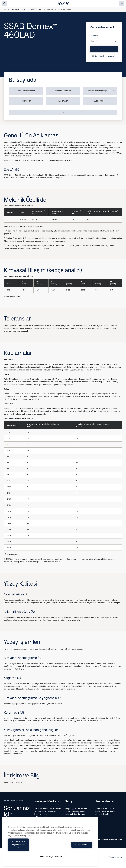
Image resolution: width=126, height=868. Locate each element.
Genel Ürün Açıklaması (26, 91)
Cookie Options (115, 857)
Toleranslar (26, 101)
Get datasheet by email (103, 56)
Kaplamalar (63, 101)
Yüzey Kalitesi (100, 101)
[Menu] (122, 3)
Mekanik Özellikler (63, 91)
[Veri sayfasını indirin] (104, 49)
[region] (50, 844)
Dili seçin (94, 36)
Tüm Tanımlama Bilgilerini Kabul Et (28, 848)
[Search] (4, 3)
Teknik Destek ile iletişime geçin (109, 839)
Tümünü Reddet (72, 848)
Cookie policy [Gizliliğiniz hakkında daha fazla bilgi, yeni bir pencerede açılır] (25, 842)
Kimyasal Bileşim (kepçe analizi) (100, 91)
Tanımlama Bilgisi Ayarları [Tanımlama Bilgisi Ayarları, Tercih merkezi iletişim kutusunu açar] (50, 856)
